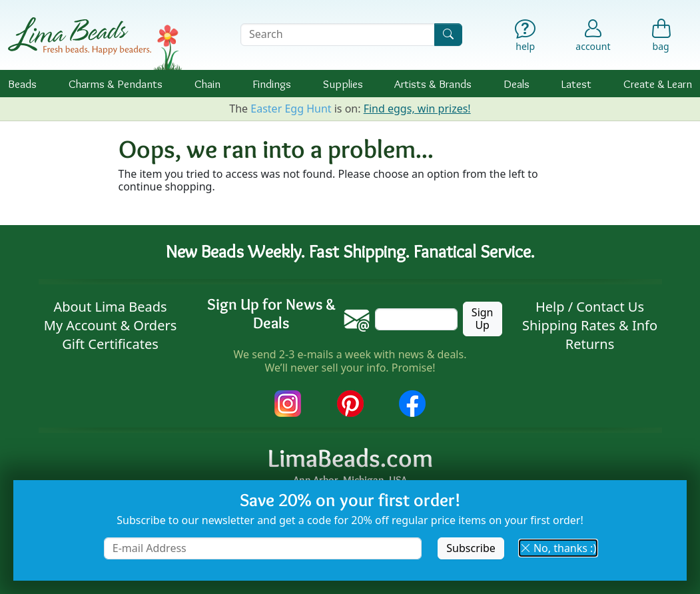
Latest (576, 84)
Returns (590, 344)
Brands (433, 84)
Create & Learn (658, 84)
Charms (116, 84)
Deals (517, 84)
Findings (272, 84)
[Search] (448, 34)
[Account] (593, 34)
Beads (22, 84)
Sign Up (483, 319)
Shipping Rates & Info (590, 325)
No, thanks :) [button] (558, 548)
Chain (207, 84)
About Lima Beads (110, 307)
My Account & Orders (111, 325)
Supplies (343, 84)
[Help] (525, 38)
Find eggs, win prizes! (417, 109)
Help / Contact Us (590, 307)
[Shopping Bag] (661, 38)
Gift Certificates (110, 344)
